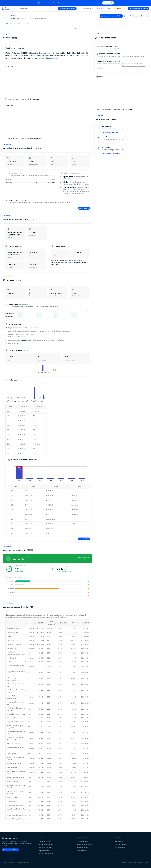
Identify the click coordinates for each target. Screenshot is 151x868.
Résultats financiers (46, 848)
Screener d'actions (45, 842)
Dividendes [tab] (18, 24)
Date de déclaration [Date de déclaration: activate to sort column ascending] (87, 623)
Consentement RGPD (143, 862)
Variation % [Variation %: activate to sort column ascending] (75, 623)
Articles (109, 9)
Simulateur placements (84, 845)
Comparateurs (88, 9)
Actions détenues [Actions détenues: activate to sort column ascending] (41, 623)
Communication (40, 19)
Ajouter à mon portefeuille (111, 16)
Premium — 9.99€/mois (10, 850)
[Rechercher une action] (37, 9)
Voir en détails (84, 208)
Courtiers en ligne (83, 842)
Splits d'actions (44, 851)
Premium (118, 9)
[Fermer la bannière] (148, 3)
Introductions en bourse (47, 854)
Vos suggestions (120, 848)
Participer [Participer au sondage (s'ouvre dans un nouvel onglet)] (108, 3)
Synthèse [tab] (8, 24)
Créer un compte (120, 845)
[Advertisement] (48, 83)
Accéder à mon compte (139, 9)
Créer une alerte (136, 16)
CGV (135, 862)
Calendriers (100, 9)
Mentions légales (127, 862)
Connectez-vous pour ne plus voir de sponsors (23, 99)
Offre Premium (82, 851)
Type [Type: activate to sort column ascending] (32, 623)
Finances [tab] (27, 24)
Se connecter (119, 842)
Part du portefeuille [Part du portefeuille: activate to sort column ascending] (63, 623)
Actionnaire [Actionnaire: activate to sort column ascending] (16, 623)
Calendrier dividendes (46, 845)
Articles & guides (82, 848)
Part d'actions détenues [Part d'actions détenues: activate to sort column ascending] (51, 623)
